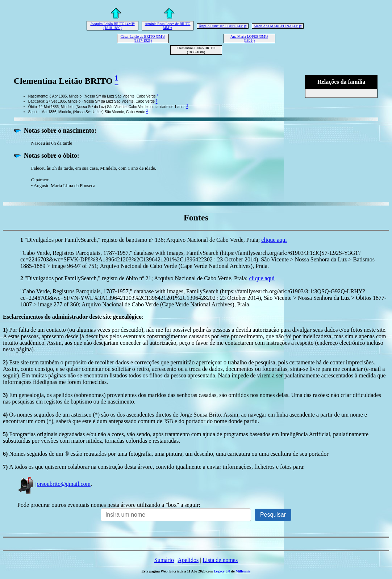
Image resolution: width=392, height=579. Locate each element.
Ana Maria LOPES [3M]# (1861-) (249, 38)
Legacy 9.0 (222, 571)
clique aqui (274, 240)
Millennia (243, 571)
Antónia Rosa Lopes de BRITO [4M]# (168, 26)
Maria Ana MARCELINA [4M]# (278, 26)
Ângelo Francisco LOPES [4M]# (223, 26)
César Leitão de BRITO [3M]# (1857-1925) (143, 38)
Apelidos (188, 560)
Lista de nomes (220, 560)
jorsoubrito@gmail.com (54, 484)
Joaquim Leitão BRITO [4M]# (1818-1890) (112, 26)
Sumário (164, 560)
